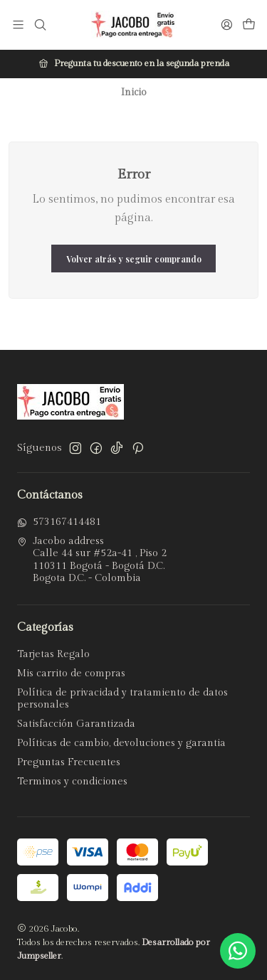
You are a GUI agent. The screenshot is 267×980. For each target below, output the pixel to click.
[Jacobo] (134, 25)
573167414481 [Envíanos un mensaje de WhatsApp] (59, 522)
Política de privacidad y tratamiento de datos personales (122, 699)
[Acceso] (227, 25)
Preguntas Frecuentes (69, 762)
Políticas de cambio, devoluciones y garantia (121, 743)
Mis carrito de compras (71, 673)
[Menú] (18, 25)
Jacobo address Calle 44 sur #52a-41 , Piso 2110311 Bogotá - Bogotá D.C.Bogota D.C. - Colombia (92, 560)
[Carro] (249, 25)
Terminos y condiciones (72, 782)
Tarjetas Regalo (53, 654)
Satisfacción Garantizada (76, 724)
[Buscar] (40, 25)
